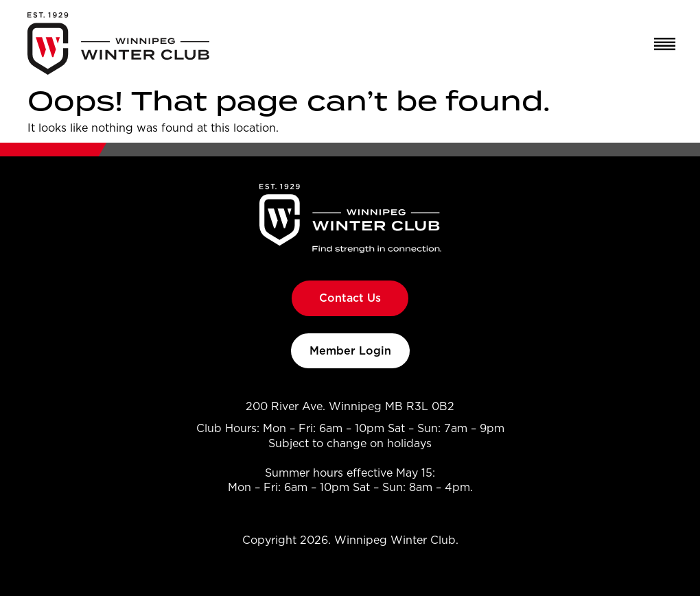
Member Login (350, 350)
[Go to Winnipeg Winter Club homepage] (118, 44)
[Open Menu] (660, 44)
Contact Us (350, 298)
